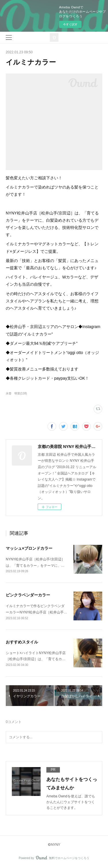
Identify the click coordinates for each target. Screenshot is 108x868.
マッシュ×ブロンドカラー (29, 548)
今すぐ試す (70, 24)
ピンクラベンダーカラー (28, 595)
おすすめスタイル (22, 642)
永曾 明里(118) (16, 393)
